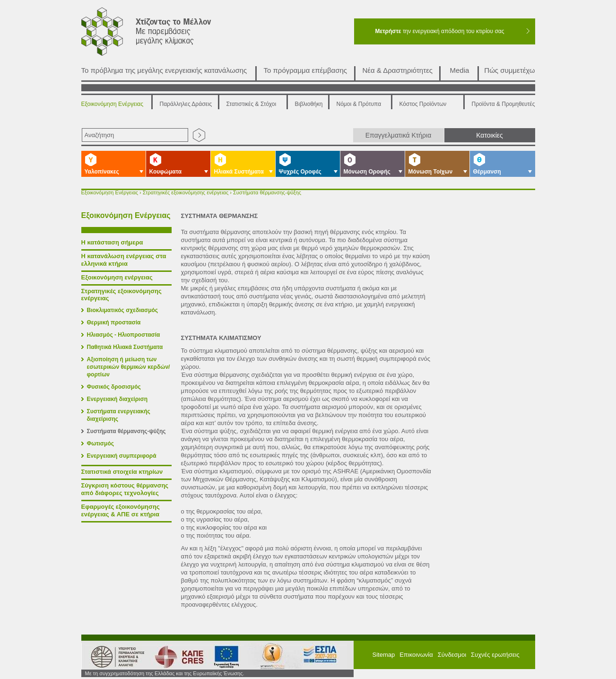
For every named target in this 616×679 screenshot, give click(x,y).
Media (460, 70)
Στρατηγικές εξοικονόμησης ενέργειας (186, 192)
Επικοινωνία (416, 655)
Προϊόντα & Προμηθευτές (503, 104)
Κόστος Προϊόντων (423, 104)
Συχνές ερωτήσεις (495, 655)
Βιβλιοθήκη (309, 104)
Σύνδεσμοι (452, 655)
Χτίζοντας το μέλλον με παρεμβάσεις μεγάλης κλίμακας (158, 34)
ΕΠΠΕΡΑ (321, 656)
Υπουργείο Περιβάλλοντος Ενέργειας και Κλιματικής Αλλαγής (114, 656)
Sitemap (384, 655)
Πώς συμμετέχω (509, 70)
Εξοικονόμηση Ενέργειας (113, 104)
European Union (223, 656)
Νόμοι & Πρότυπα (359, 104)
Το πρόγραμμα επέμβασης (306, 70)
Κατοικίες (490, 135)
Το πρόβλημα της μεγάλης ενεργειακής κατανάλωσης (164, 70)
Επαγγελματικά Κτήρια (399, 135)
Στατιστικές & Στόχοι (252, 104)
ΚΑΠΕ (175, 656)
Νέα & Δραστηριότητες (398, 70)
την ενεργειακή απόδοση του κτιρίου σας (439, 31)
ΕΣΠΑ (269, 656)
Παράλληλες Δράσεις (186, 104)
